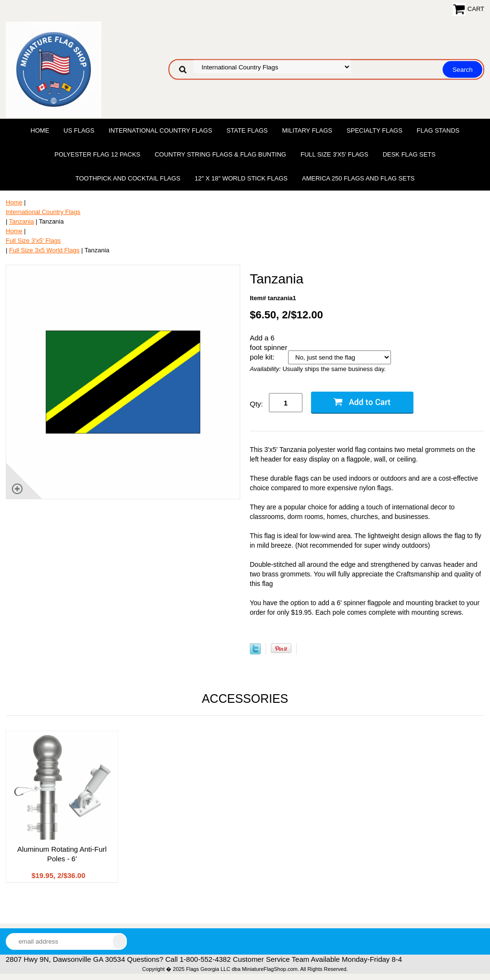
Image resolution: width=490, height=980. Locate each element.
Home (40, 130)
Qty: (256, 404)
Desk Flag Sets (409, 154)
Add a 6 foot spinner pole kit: (268, 347)
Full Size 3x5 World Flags (44, 250)
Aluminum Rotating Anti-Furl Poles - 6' (62, 854)
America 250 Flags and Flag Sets (358, 178)
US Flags (79, 130)
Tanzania (22, 221)
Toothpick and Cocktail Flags (128, 178)
